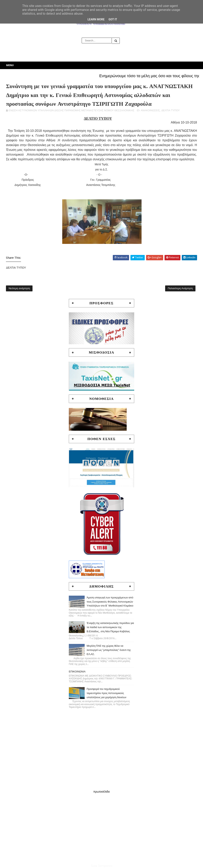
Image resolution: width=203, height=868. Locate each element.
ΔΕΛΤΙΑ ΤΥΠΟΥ (171, 110)
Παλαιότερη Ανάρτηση (180, 288)
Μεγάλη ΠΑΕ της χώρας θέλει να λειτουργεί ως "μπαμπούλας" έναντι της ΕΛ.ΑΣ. (109, 650)
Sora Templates (102, 866)
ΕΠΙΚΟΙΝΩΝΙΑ (77, 672)
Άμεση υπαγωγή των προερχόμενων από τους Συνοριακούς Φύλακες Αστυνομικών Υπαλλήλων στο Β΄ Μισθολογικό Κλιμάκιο (110, 602)
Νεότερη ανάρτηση (19, 288)
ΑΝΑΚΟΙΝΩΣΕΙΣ (150, 110)
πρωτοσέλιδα (101, 792)
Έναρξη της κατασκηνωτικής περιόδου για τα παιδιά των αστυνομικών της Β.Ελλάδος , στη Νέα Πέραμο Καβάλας (110, 627)
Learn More (96, 19)
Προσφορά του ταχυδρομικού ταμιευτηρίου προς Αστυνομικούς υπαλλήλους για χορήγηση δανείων (106, 693)
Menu (10, 65)
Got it (113, 19)
